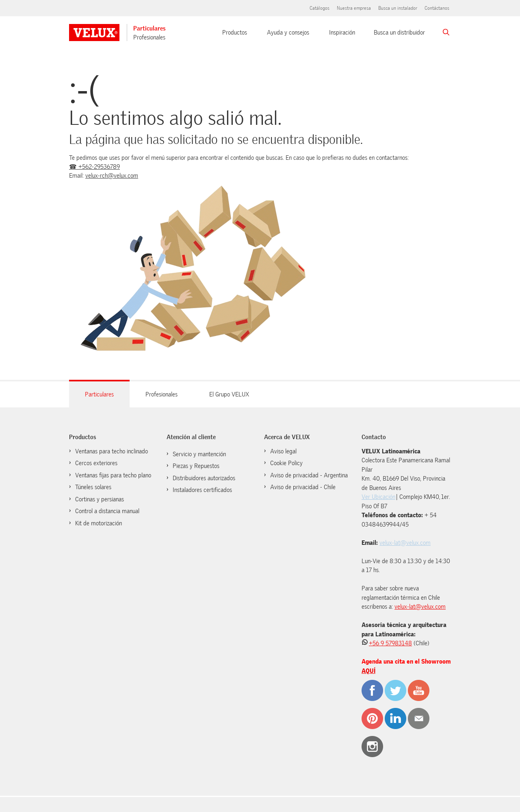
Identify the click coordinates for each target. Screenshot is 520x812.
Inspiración (342, 33)
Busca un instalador (398, 8)
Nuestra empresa (354, 8)
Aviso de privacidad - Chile (303, 487)
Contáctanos (437, 8)
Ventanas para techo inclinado (112, 451)
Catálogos (320, 8)
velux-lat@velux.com (405, 543)
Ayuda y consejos (288, 33)
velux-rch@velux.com (112, 176)
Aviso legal (283, 451)
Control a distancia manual (107, 511)
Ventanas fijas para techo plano (113, 475)
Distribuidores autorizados (204, 478)
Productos (235, 33)
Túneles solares (93, 487)
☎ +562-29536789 (94, 167)
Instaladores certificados (202, 490)
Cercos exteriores (96, 463)
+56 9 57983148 (390, 643)
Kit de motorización (99, 523)
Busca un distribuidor (399, 33)
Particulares (149, 28)
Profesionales (149, 37)
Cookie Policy (286, 463)
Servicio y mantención (199, 454)
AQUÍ (368, 671)
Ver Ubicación (378, 497)
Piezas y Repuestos (196, 466)
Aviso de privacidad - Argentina (309, 475)
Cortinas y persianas (100, 499)
